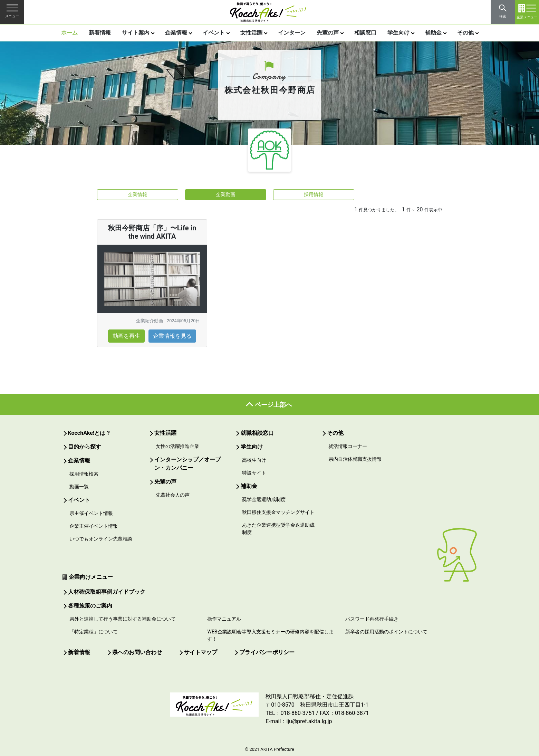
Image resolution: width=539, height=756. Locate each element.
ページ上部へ (273, 405)
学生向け (398, 33)
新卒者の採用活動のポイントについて (386, 632)
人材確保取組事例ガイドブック (107, 592)
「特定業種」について (94, 632)
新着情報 (100, 33)
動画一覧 (79, 487)
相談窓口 (365, 33)
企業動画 (225, 194)
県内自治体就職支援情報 (355, 459)
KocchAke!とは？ (90, 433)
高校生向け (254, 460)
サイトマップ (201, 652)
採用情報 (314, 194)
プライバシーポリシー (267, 652)
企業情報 (176, 33)
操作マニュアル (224, 619)
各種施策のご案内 (90, 606)
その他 (465, 33)
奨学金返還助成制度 (264, 499)
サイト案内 (136, 33)
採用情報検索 (84, 474)
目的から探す (85, 447)
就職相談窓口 (257, 433)
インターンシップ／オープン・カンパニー (187, 464)
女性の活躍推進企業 (177, 446)
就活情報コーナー (348, 446)
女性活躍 (251, 33)
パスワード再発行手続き (372, 619)
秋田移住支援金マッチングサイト (278, 512)
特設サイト (254, 473)
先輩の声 (328, 33)
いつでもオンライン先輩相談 (101, 539)
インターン (292, 33)
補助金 (433, 33)
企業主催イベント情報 (94, 526)
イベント (214, 33)
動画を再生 (126, 336)
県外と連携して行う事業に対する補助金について (123, 619)
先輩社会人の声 (173, 495)
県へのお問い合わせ (137, 652)
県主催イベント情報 (91, 513)
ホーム (69, 33)
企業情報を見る (172, 336)
